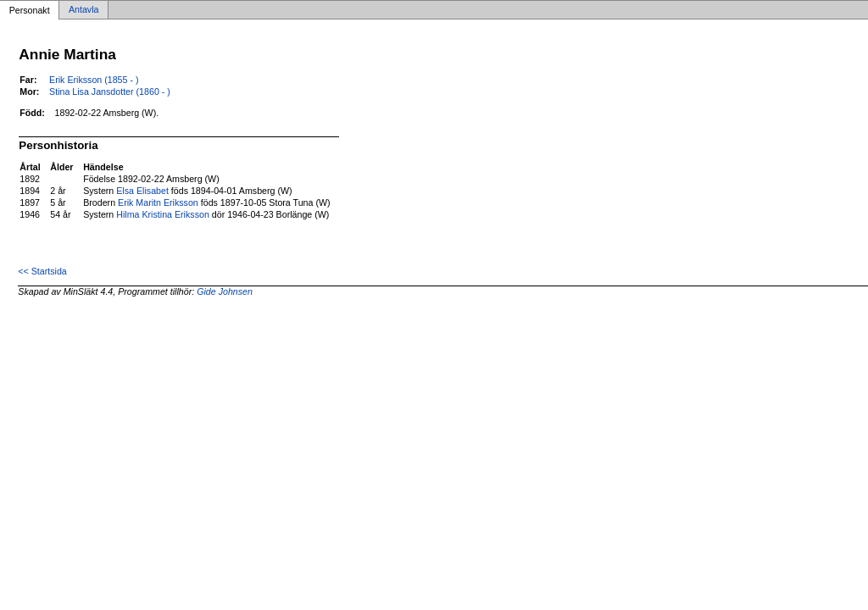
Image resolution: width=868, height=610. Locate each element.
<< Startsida (42, 271)
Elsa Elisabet (142, 191)
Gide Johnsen (225, 291)
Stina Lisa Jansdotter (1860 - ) (110, 91)
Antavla (84, 10)
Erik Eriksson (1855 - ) (94, 80)
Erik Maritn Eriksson (158, 202)
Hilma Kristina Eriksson (163, 214)
